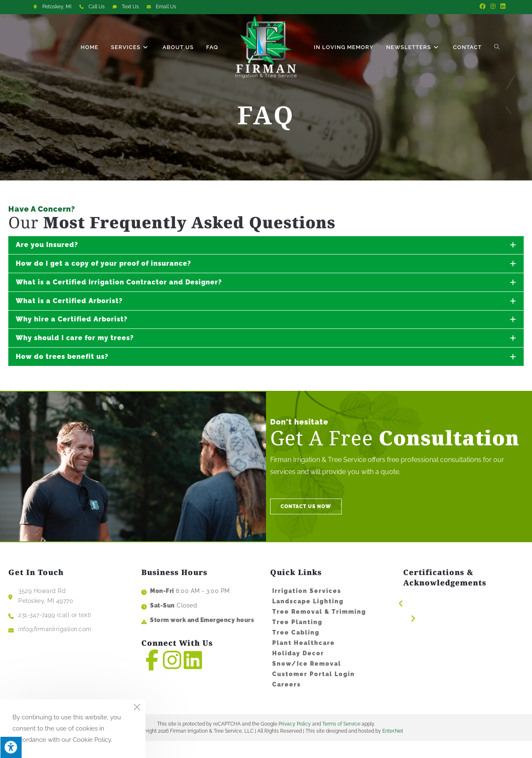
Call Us (97, 7)
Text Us (130, 7)
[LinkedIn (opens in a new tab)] (502, 7)
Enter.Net (393, 748)
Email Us (166, 7)
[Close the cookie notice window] (137, 708)
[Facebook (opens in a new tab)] (483, 7)
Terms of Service (341, 741)
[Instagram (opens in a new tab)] (493, 7)
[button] (457, 616)
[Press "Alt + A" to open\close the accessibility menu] (11, 747)
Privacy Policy (295, 741)
